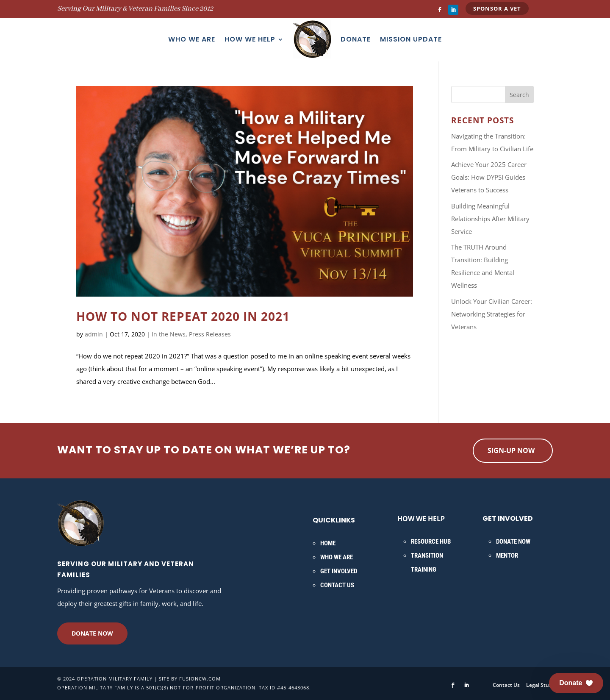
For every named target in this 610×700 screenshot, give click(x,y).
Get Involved (339, 571)
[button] (576, 683)
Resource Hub (431, 542)
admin (94, 334)
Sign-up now (511, 450)
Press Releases (210, 334)
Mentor (507, 556)
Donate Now (92, 633)
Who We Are (192, 39)
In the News (169, 334)
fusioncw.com (200, 679)
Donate (356, 39)
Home (328, 543)
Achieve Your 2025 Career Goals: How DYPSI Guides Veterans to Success (489, 177)
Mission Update (411, 39)
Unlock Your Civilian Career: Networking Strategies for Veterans (492, 314)
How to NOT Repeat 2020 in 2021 (183, 316)
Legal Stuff (539, 685)
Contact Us (337, 585)
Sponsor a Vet (497, 8)
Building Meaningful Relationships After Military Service (490, 219)
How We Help (250, 39)
